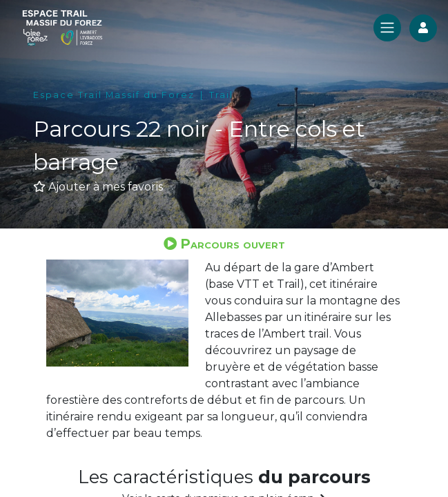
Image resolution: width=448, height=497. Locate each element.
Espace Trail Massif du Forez (114, 95)
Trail (221, 95)
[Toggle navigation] (387, 28)
